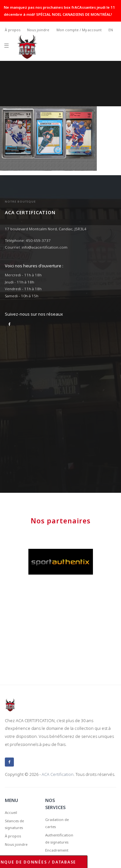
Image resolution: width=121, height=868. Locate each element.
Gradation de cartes (57, 823)
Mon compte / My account (79, 30)
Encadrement (57, 850)
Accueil (11, 812)
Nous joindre (38, 30)
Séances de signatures (14, 824)
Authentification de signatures (59, 839)
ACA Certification (58, 774)
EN (111, 30)
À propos (13, 30)
